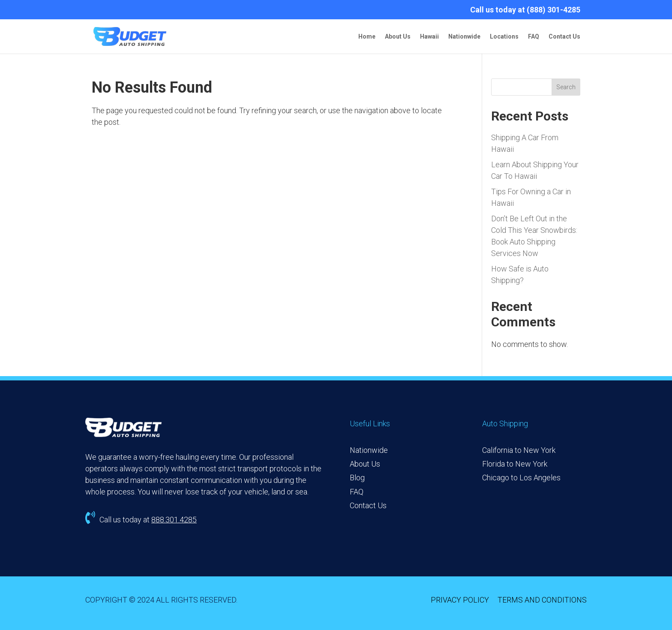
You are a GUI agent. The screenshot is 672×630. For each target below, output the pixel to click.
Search (566, 87)
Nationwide (464, 37)
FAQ (534, 37)
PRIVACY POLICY (460, 600)
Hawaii (429, 37)
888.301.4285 (174, 520)
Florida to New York (515, 464)
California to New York (519, 450)
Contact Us (564, 37)
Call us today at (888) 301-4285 (525, 10)
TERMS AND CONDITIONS (542, 600)
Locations (504, 37)
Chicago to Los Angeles (521, 478)
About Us (398, 37)
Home (367, 37)
